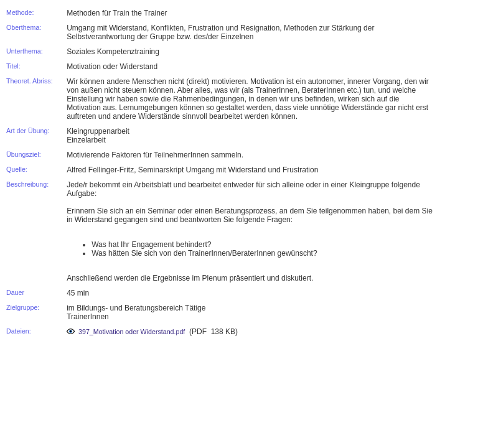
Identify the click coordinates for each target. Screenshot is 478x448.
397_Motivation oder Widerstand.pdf (126, 332)
